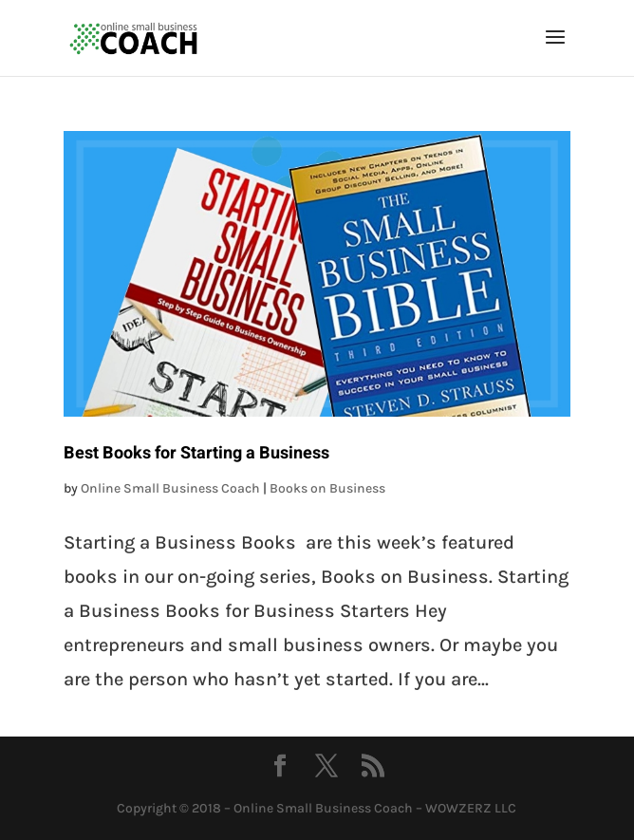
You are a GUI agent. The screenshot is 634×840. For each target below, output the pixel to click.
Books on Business (327, 488)
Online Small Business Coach (170, 488)
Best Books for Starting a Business (196, 453)
